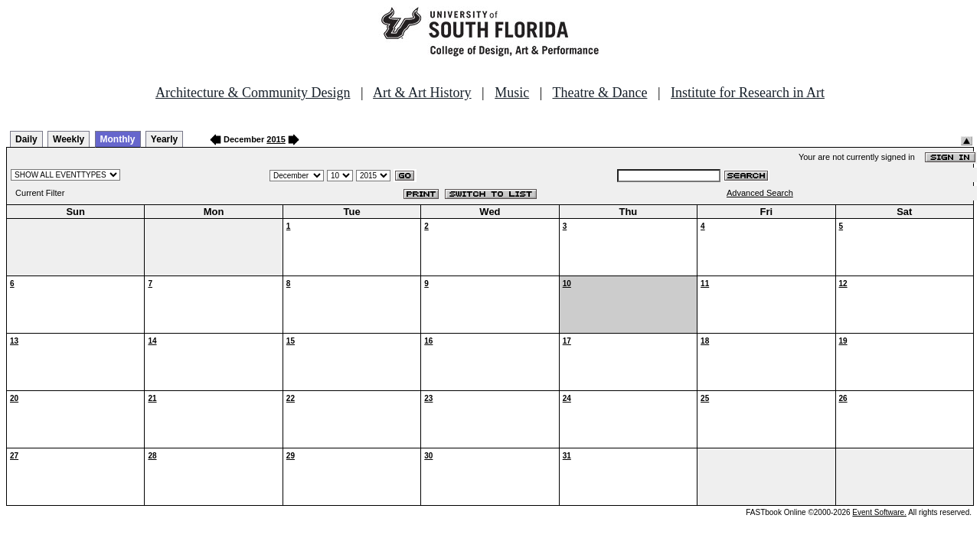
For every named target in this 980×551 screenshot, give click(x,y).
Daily (26, 139)
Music (512, 93)
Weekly (69, 139)
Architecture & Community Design (253, 93)
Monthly (118, 139)
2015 (276, 139)
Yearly (164, 139)
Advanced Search (760, 193)
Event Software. (879, 512)
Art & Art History (422, 93)
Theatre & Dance (599, 93)
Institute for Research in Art (748, 93)
